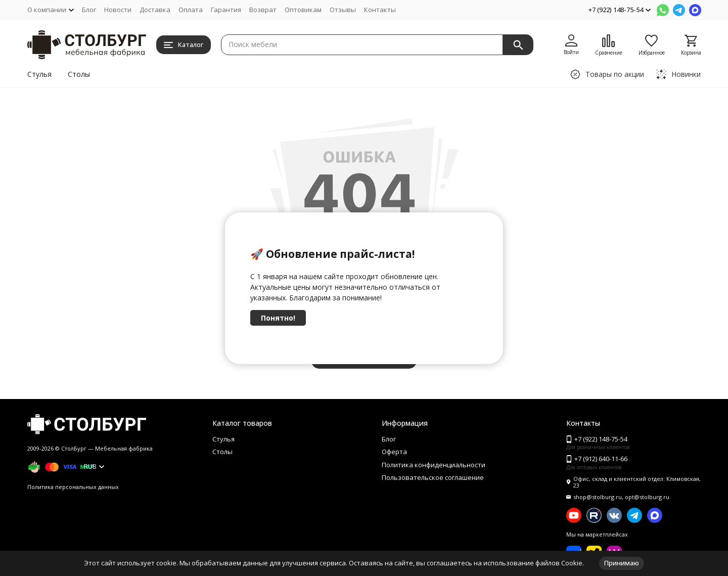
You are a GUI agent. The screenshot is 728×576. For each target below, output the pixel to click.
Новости (118, 10)
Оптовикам (303, 10)
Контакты (380, 10)
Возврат (263, 10)
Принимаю (622, 563)
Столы (79, 74)
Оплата (191, 10)
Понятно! (278, 318)
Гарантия (226, 10)
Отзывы (343, 10)
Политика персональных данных (73, 487)
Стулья (39, 74)
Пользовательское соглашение (433, 477)
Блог (89, 10)
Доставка (155, 10)
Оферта (394, 452)
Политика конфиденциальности (434, 465)
